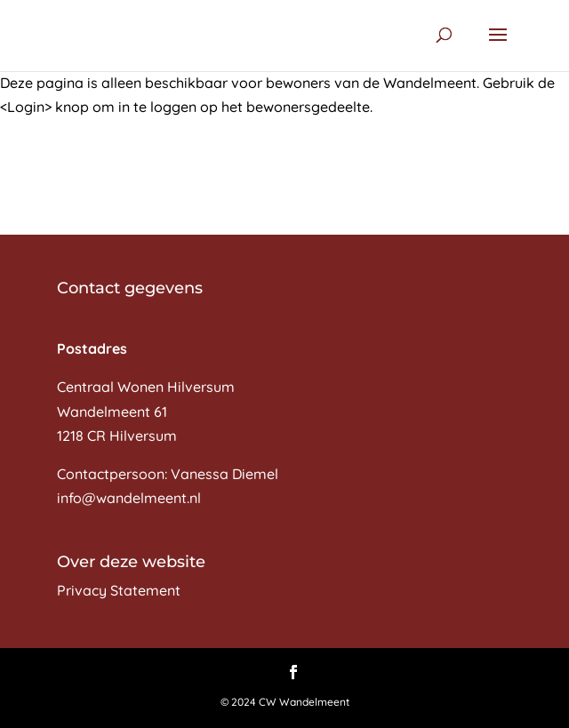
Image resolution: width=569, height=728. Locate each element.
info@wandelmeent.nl (129, 498)
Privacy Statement (119, 590)
